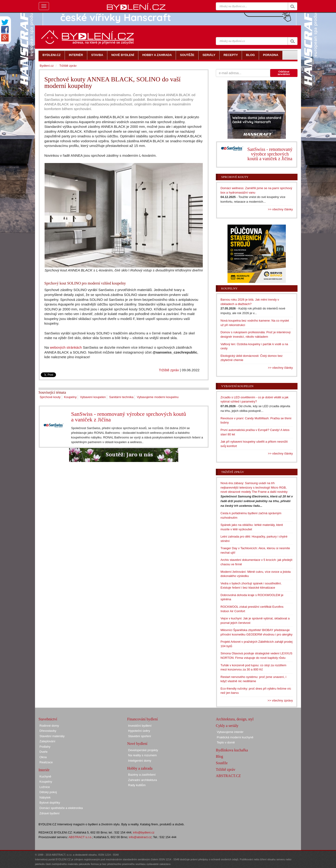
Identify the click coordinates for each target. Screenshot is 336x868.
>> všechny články (280, 209)
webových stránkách (66, 347)
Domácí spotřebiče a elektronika (61, 808)
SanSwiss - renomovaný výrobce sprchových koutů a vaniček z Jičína (129, 417)
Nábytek (45, 797)
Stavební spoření (140, 736)
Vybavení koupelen (93, 397)
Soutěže (222, 763)
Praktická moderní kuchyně (235, 737)
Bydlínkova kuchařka (232, 750)
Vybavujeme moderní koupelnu (158, 397)
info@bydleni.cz (144, 832)
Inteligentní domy (140, 761)
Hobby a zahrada (140, 768)
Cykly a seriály (227, 726)
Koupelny (70, 397)
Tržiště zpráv (169, 370)
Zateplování (47, 741)
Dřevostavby (48, 731)
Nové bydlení (137, 744)
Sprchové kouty (50, 397)
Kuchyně (45, 776)
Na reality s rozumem (142, 755)
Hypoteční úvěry (139, 731)
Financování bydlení (142, 719)
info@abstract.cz (140, 837)
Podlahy (45, 747)
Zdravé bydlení (49, 813)
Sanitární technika (121, 397)
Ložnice (45, 787)
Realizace (46, 762)
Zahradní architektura (143, 780)
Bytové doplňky (50, 803)
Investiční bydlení (140, 726)
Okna (43, 757)
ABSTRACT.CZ (228, 776)
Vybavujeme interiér (230, 732)
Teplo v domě (226, 742)
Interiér (44, 770)
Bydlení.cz (47, 66)
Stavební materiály (52, 736)
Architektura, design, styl (235, 719)
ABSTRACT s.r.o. (80, 837)
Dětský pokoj (48, 792)
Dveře (44, 752)
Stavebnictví (48, 719)
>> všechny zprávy (280, 700)
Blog (219, 756)
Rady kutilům (137, 785)
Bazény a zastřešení (142, 775)
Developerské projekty (143, 750)
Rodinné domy (49, 726)
